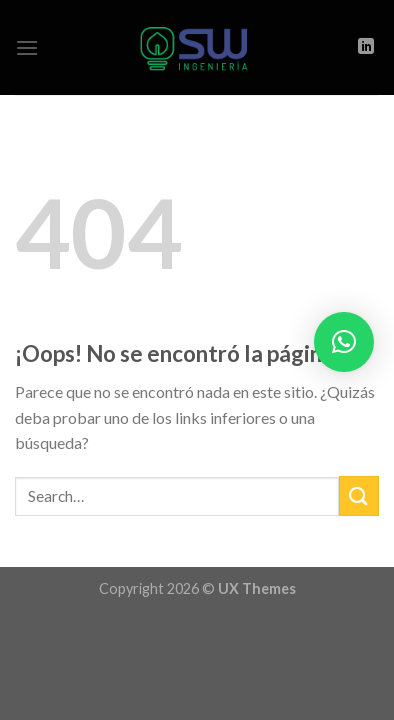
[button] (344, 342)
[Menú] (27, 47)
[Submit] (359, 495)
